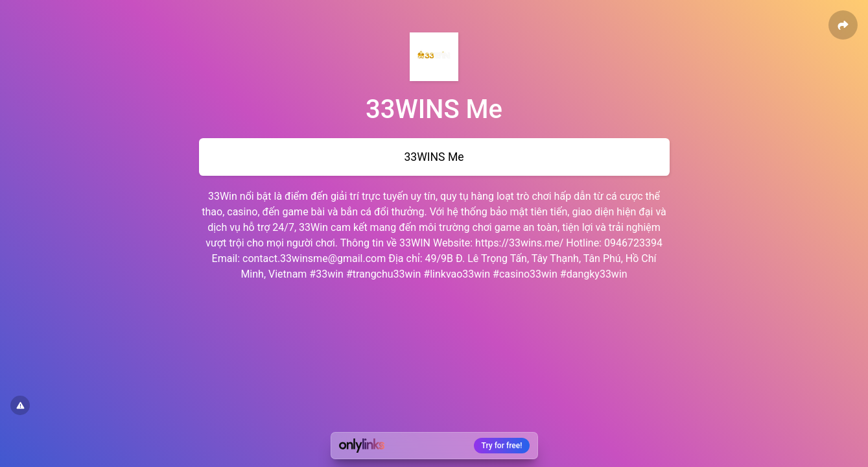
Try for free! (502, 446)
